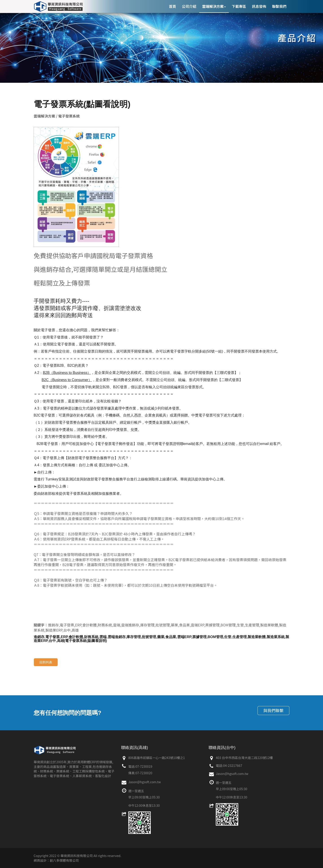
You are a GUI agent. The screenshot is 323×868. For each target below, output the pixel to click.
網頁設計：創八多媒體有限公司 (56, 860)
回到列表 (46, 662)
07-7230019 (144, 766)
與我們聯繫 (273, 710)
